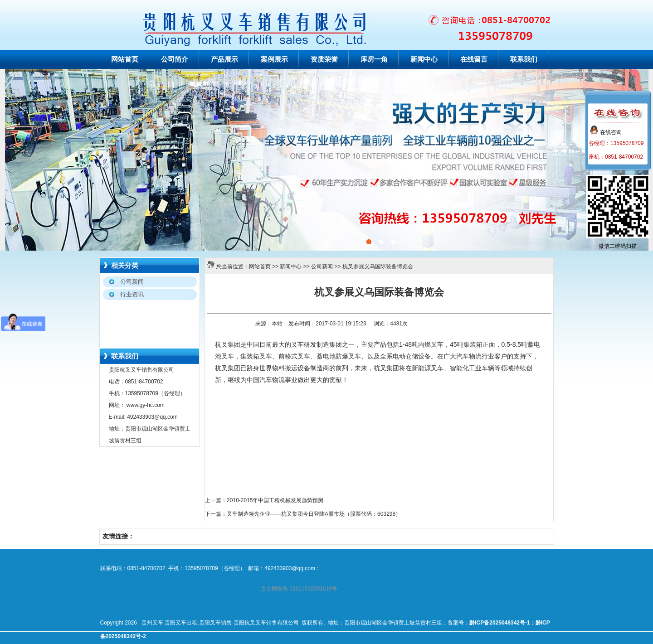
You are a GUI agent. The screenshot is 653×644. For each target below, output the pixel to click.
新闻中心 (424, 59)
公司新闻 (322, 266)
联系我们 (524, 59)
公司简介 (175, 59)
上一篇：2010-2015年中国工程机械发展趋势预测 (264, 500)
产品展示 (224, 59)
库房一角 (374, 59)
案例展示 (274, 59)
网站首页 (125, 59)
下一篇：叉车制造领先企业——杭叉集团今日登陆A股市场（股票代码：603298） (303, 514)
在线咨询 (606, 132)
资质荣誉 (324, 59)
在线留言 (474, 59)
